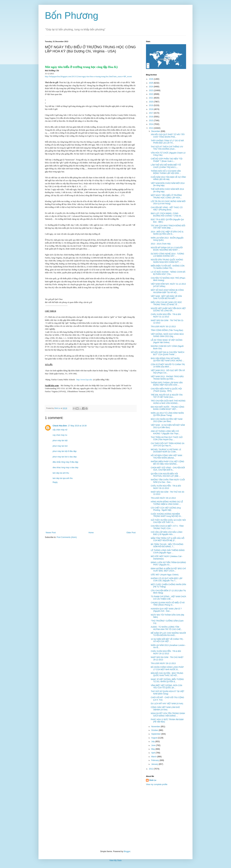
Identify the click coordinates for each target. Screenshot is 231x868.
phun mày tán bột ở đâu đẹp (65, 451)
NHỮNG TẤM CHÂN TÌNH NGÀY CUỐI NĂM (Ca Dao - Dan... (168, 481)
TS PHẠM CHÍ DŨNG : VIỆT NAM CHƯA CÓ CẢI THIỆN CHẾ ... (168, 598)
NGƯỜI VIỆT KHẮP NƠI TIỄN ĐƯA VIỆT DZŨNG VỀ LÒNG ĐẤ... (168, 310)
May (153, 749)
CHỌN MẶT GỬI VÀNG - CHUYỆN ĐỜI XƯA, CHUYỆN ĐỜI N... (168, 469)
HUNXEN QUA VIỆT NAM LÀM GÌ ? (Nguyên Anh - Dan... (166, 610)
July (153, 742)
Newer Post (51, 533)
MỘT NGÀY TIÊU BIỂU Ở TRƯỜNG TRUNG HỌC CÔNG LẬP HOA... (166, 196)
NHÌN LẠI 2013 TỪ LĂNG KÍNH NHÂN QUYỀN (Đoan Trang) (167, 414)
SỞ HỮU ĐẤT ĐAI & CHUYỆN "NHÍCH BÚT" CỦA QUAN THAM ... (167, 353)
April (153, 753)
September (156, 734)
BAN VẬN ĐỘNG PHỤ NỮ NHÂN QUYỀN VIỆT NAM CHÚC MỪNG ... (168, 360)
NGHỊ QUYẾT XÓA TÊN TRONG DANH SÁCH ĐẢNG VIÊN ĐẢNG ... (168, 715)
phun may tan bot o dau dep (65, 457)
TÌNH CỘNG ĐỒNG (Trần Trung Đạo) (167, 330)
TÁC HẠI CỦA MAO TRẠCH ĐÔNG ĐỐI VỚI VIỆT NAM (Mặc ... (168, 227)
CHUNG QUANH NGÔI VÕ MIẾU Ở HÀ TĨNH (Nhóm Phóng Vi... (168, 604)
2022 (151, 94)
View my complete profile (157, 784)
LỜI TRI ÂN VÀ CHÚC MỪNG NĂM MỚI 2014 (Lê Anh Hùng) (168, 202)
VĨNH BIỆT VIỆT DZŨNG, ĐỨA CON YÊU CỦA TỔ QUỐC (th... (166, 687)
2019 (151, 105)
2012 (151, 769)
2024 (151, 87)
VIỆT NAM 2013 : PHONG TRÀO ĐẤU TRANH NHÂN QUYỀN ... (167, 378)
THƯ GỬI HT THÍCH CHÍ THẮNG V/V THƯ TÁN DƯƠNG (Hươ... (167, 148)
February (155, 760)
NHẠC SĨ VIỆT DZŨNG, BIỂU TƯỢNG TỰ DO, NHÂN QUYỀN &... (167, 680)
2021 (151, 98)
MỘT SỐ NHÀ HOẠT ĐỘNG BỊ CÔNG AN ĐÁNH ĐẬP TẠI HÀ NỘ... (167, 291)
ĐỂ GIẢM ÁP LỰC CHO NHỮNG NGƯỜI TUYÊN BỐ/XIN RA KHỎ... (168, 634)
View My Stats (116, 860)
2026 (151, 79)
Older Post (131, 533)
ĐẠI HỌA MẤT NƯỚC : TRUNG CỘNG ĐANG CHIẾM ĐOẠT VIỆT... (168, 408)
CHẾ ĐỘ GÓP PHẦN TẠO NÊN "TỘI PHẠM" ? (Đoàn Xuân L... (167, 160)
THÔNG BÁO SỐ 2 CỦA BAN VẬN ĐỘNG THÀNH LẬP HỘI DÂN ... (166, 172)
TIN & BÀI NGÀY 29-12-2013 (163, 498)
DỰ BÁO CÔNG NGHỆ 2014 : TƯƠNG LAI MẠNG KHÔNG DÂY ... (167, 255)
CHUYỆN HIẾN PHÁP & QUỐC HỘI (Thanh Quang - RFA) (166, 390)
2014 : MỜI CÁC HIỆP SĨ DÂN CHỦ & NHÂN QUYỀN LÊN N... (167, 233)
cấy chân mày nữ (60, 430)
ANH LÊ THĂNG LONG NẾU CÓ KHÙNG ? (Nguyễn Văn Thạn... (165, 432)
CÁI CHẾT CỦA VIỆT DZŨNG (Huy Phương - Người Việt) (166, 509)
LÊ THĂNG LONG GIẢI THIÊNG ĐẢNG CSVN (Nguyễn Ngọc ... (168, 551)
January (155, 764)
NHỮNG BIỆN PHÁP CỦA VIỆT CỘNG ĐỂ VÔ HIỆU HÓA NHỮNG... (167, 463)
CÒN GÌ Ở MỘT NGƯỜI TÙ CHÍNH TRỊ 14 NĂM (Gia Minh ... (168, 366)
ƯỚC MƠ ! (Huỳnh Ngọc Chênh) (165, 575)
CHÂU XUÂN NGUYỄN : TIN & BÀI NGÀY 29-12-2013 (166, 652)
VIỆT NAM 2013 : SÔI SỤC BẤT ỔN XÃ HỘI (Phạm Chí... (168, 372)
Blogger (127, 851)
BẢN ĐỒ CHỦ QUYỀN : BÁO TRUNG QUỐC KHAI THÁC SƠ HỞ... (167, 674)
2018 (151, 109)
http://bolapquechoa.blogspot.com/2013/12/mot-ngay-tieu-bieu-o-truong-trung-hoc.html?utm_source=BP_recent (88, 76)
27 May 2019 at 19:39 (77, 426)
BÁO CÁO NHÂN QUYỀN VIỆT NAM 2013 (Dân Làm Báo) (167, 420)
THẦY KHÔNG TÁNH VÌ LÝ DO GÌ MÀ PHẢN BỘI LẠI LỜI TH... (167, 142)
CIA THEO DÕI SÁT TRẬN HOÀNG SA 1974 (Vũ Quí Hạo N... (168, 445)
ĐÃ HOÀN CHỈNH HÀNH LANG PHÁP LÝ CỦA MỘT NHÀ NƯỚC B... (167, 668)
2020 (151, 102)
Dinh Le (58, 408)
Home (91, 533)
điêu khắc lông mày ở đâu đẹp (65, 462)
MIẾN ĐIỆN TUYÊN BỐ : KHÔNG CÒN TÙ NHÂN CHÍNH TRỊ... (168, 267)
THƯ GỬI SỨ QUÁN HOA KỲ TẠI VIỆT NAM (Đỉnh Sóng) (167, 693)
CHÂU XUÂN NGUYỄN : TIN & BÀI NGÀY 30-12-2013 (166, 487)
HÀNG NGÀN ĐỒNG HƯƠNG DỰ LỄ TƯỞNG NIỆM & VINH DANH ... (167, 503)
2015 (151, 121)
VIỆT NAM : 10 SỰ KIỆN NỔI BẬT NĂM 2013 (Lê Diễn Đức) (168, 426)
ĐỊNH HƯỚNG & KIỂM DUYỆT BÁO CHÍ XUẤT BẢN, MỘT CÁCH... (168, 570)
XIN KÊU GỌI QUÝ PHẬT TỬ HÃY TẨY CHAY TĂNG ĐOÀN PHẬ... (168, 136)
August (155, 738)
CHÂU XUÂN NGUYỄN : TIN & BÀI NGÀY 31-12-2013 (166, 315)
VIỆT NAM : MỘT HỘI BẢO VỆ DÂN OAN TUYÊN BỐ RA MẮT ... (166, 297)
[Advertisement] (116, 818)
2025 (151, 83)
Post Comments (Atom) (67, 537)
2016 (151, 117)
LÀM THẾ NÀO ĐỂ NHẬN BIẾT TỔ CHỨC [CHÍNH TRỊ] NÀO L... (166, 166)
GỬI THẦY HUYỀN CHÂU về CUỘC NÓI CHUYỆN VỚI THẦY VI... (168, 521)
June (154, 745)
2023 (151, 90)
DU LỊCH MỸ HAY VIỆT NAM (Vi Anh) (167, 704)
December (156, 131)
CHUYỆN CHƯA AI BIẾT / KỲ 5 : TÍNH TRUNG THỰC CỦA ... (167, 527)
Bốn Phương (72, 16)
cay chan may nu (60, 435)
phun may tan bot (60, 446)
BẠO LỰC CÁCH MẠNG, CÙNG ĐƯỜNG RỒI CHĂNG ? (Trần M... (167, 215)
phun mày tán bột (60, 441)
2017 (151, 113)
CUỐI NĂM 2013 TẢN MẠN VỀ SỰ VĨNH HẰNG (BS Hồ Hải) (168, 178)
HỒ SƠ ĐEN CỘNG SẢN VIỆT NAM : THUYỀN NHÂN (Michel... (167, 457)
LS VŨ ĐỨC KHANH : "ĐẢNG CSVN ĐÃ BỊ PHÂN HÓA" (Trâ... (168, 273)
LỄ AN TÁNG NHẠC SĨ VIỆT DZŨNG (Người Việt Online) (167, 341)
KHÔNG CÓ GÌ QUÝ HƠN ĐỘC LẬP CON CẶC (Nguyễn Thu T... (167, 580)
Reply (55, 482)
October (155, 730)
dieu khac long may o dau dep (65, 468)
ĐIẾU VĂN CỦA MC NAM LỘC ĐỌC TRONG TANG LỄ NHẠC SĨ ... (166, 303)
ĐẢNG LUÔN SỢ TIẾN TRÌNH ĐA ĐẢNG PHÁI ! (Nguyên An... (168, 564)
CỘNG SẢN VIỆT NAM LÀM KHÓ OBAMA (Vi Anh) (165, 708)
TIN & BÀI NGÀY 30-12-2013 (163, 327)
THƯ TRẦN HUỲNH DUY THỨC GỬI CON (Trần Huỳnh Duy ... (167, 438)
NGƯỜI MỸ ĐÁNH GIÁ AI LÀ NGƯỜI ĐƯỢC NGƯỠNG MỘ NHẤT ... (167, 249)
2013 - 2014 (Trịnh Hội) (161, 244)
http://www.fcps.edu (84, 380)
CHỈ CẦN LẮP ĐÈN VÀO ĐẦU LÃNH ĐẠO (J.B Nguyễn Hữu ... (167, 533)
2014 (151, 124)
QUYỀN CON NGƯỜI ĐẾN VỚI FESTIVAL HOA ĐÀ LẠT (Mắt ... (166, 475)
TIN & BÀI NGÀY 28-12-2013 (163, 663)
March (154, 757)
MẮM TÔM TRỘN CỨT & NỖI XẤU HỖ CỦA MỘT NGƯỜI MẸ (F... (168, 539)
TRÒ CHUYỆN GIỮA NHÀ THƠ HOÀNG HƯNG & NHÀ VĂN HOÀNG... (168, 402)
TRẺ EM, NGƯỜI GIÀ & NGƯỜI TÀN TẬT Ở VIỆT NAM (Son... (167, 396)
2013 (151, 128)
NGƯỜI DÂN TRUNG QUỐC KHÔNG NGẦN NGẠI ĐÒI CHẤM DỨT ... (167, 261)
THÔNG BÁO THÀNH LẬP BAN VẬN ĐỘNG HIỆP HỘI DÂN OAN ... (167, 384)
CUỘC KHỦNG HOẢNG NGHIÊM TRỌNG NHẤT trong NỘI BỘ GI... (167, 515)
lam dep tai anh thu (61, 473)
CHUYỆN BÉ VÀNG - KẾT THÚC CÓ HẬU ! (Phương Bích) (167, 209)
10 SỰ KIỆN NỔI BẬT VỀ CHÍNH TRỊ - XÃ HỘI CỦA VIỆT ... (167, 640)
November (156, 727)
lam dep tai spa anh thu (63, 478)
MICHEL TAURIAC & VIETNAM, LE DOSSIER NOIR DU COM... (166, 451)
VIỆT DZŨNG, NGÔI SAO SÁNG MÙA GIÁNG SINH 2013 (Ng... (167, 335)
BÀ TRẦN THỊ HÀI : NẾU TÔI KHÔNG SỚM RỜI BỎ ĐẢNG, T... (167, 545)
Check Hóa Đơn (60, 426)
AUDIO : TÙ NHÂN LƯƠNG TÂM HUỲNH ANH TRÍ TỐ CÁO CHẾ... (167, 628)
